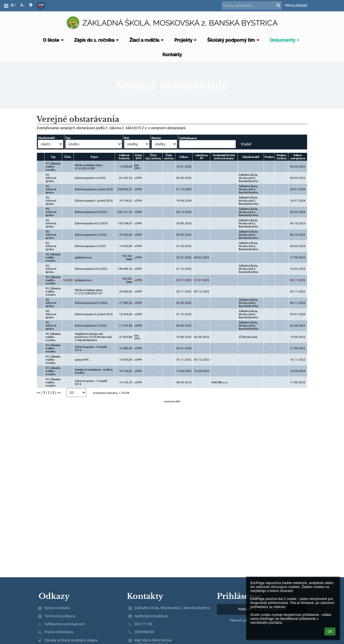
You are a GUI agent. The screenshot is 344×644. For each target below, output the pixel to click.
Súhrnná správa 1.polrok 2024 (94, 201)
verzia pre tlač (172, 401)
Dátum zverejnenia (298, 157)
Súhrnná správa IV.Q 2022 (91, 269)
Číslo (68, 157)
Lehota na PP (201, 157)
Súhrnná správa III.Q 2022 (91, 303)
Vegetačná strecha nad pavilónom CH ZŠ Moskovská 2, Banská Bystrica (93, 337)
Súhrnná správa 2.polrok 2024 (94, 189)
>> (59, 393)
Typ (53, 157)
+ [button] (13, 5)
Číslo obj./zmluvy (153, 157)
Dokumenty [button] (286, 40)
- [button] (22, 5)
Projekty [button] (186, 40)
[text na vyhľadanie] (252, 6)
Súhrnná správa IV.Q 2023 (91, 212)
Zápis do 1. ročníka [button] (97, 40)
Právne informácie (59, 632)
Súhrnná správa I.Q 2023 (90, 246)
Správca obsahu (57, 608)
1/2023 (68, 280)
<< (39, 393)
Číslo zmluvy (169, 157)
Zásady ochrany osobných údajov (71, 640)
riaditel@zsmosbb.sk (151, 616)
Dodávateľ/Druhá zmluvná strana (224, 157)
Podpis (269, 157)
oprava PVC (82, 360)
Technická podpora (60, 616)
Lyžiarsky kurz (83, 257)
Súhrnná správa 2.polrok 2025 (94, 314)
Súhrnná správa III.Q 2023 (91, 223)
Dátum (184, 157)
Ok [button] (330, 632)
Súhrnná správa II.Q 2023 (91, 235)
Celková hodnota (124, 157)
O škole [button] (54, 40)
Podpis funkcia (282, 157)
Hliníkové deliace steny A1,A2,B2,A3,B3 (89, 167)
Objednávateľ (251, 157)
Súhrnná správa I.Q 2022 (90, 178)
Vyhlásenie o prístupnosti (64, 624)
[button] (41, 6)
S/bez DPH (139, 157)
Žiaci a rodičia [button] (147, 40)
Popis (94, 157)
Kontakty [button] (172, 55)
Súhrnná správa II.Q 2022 (91, 326)
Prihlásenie (296, 6)
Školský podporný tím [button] (234, 40)
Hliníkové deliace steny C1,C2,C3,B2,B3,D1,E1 (89, 292)
